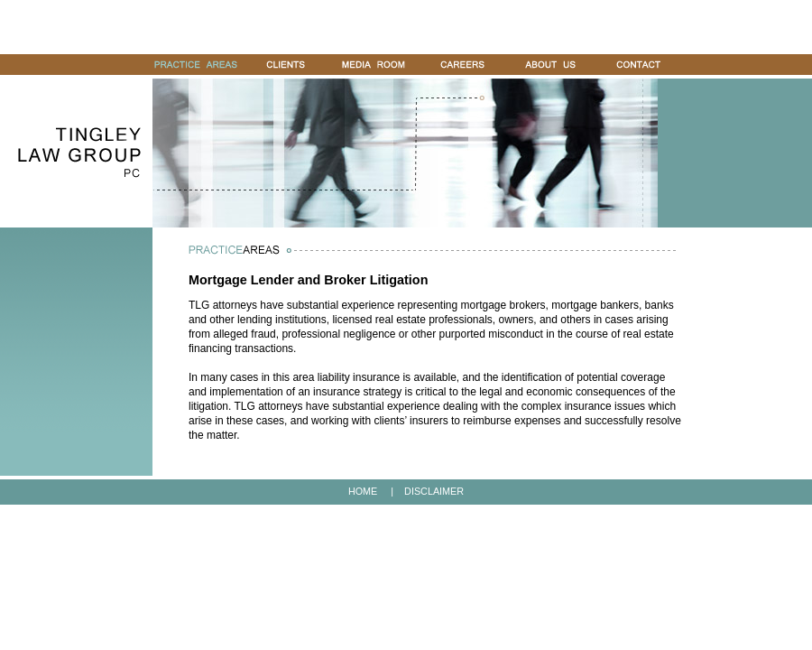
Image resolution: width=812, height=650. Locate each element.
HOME (363, 491)
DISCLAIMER (434, 491)
